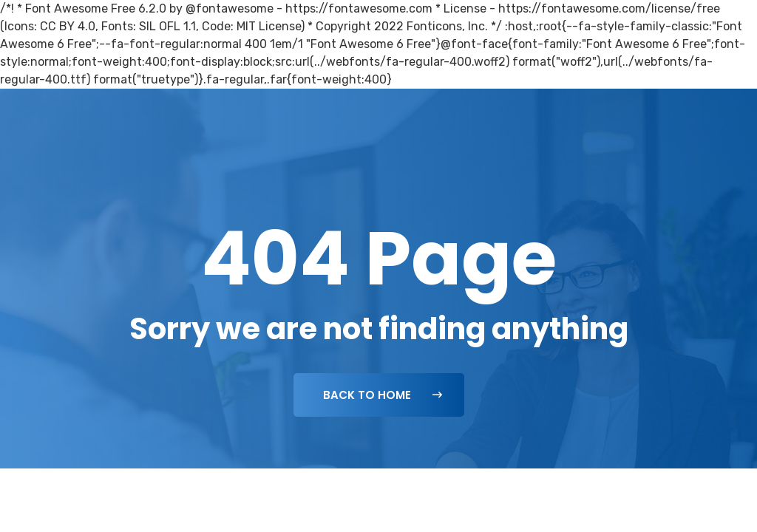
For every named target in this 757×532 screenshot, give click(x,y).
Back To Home (383, 395)
